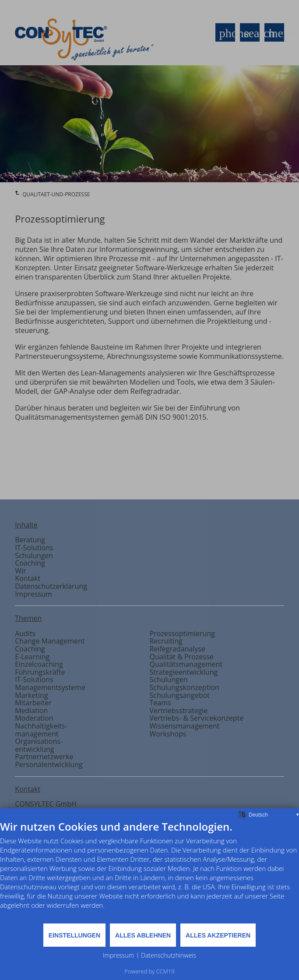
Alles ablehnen (143, 935)
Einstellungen (74, 935)
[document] (149, 871)
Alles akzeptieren (218, 935)
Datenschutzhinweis (169, 955)
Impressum (118, 955)
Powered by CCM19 (149, 971)
